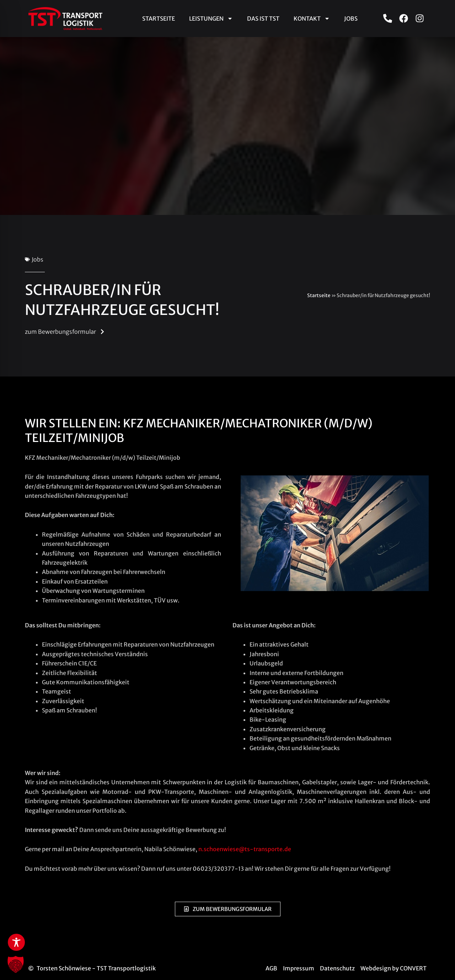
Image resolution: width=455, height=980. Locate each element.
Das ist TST (263, 19)
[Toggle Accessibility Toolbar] (16, 942)
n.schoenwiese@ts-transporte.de (245, 849)
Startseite (159, 19)
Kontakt (312, 19)
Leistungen (211, 19)
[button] (16, 964)
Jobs (351, 19)
